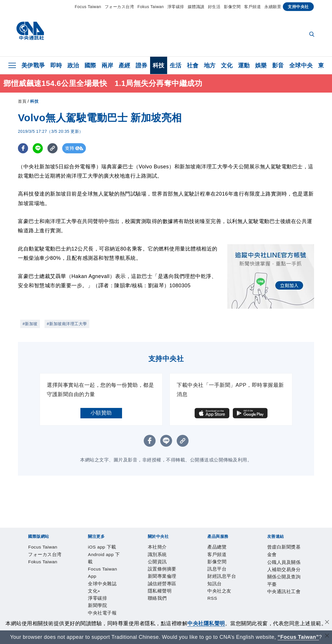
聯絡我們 (215, 579)
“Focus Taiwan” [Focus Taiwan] (298, 637)
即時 (56, 65)
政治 (73, 65)
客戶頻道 (252, 7)
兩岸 (107, 65)
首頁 (22, 101)
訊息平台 (91, 595)
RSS (183, 595)
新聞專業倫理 (129, 579)
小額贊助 (101, 413)
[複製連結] (52, 148)
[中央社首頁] (30, 32)
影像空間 (232, 7)
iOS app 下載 (33, 564)
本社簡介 (27, 579)
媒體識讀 (196, 7)
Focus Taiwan (88, 7)
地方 (210, 65)
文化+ (174, 564)
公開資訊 (70, 579)
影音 (278, 65)
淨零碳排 (176, 7)
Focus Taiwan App (113, 564)
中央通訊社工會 (206, 610)
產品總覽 (27, 595)
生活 (176, 65)
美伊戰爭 (33, 65)
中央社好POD (273, 564)
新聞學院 (213, 564)
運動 (244, 65)
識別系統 (49, 579)
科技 (159, 65)
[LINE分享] (38, 148)
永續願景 (273, 7)
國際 (90, 65)
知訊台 (142, 595)
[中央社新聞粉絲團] (18, 532)
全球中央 (301, 65)
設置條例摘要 (97, 579)
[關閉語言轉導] (327, 636)
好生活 (214, 7)
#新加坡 (30, 324)
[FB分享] (23, 148)
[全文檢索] (312, 35)
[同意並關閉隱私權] (327, 623)
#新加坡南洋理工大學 (67, 324)
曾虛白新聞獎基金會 (41, 610)
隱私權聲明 (190, 579)
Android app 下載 (70, 564)
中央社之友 (164, 595)
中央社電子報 (240, 564)
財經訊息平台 (118, 595)
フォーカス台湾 (119, 7)
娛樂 (261, 65)
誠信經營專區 (161, 579)
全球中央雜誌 (151, 564)
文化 (227, 65)
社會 (193, 65)
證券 (142, 65)
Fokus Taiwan (151, 7)
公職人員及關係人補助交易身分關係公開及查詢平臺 (126, 610)
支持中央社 (298, 7)
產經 (124, 65)
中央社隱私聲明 (206, 623)
